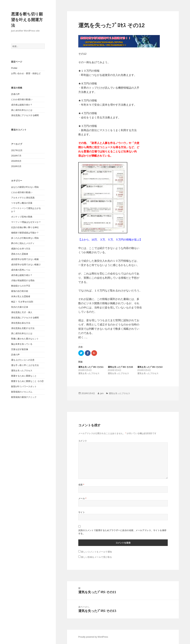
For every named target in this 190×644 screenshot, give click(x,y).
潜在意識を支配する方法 (23, 328)
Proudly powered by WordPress (93, 637)
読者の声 (15, 94)
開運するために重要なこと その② (27, 381)
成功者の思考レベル (21, 270)
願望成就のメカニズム (22, 392)
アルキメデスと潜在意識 (23, 198)
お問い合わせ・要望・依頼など (26, 73)
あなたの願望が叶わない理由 (25, 187)
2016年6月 (16, 161)
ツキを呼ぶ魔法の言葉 (22, 203)
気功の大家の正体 (20, 307)
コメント (83, 441)
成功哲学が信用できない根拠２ (26, 265)
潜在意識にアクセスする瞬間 (25, 115)
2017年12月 (17, 150)
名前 (81, 485)
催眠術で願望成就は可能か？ (25, 233)
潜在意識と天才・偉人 (22, 312)
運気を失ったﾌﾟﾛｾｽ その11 (91, 367)
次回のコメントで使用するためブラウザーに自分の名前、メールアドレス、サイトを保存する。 (122, 532)
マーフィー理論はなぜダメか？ (26, 222)
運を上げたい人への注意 (23, 360)
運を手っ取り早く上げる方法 (25, 365)
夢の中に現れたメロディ (23, 243)
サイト (82, 512)
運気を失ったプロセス (22, 371)
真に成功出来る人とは (22, 110)
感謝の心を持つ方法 (21, 249)
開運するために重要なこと (24, 376)
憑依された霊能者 (20, 254)
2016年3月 (16, 166)
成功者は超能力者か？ (22, 105)
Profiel (14, 68)
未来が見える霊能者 (21, 296)
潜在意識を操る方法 (21, 323)
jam (102, 393)
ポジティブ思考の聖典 (22, 217)
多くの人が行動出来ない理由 (25, 238)
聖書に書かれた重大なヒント (25, 339)
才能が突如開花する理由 (23, 281)
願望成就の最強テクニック (24, 397)
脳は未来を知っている (22, 344)
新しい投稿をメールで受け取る (97, 557)
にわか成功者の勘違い (22, 99)
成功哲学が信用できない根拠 (25, 259)
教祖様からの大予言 (21, 286)
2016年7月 (16, 156)
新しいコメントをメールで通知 (97, 552)
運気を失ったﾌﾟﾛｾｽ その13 (150, 367)
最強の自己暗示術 (20, 291)
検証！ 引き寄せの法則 (22, 302)
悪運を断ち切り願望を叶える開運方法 (27, 20)
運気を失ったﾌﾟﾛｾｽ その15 (120, 367)
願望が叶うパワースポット (24, 387)
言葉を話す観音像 (20, 349)
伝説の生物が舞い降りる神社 (25, 227)
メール (82, 498)
